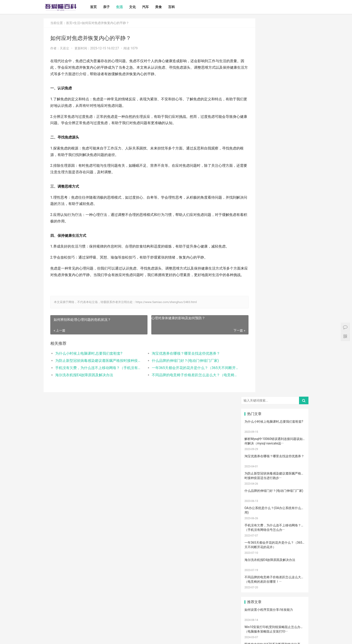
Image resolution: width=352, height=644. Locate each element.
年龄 (295, 520)
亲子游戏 (254, 418)
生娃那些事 (254, 486)
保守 (295, 506)
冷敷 (275, 540)
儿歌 (295, 472)
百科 (176, 7)
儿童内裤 (254, 574)
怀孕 (275, 466)
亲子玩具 (275, 472)
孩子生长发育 (296, 438)
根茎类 (254, 560)
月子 (254, 425)
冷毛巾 (295, 533)
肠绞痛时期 (254, 547)
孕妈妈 (295, 425)
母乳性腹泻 (254, 411)
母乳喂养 (254, 452)
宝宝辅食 (254, 479)
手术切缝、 (295, 594)
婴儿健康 (275, 601)
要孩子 (295, 567)
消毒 (254, 513)
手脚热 (295, 432)
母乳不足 (275, 452)
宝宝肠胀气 (275, 499)
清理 (275, 513)
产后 (295, 418)
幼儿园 (275, 520)
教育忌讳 (254, 493)
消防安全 (295, 581)
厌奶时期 (275, 547)
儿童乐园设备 (255, 567)
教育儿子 (275, 486)
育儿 (254, 459)
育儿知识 (295, 445)
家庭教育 (275, 506)
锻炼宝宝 (254, 581)
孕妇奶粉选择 (255, 608)
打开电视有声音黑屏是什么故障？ (268, 301)
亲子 (111, 7)
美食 (163, 7)
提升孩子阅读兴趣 (256, 499)
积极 (295, 459)
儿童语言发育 (296, 526)
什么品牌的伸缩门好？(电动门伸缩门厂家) (176, 367)
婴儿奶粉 (275, 391)
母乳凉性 (295, 452)
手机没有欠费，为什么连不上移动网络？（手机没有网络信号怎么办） (94, 374)
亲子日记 (295, 391)
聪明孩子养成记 (256, 526)
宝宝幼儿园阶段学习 (276, 587)
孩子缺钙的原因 (297, 499)
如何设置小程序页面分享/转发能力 (269, 231)
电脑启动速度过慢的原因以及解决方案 (271, 335)
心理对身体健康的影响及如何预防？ (169, 324)
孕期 (275, 574)
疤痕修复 (295, 587)
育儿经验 (254, 472)
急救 (295, 574)
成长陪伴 (275, 581)
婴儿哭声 (254, 432)
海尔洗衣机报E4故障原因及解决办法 (84, 381)
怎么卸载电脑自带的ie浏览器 (265, 283)
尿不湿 (254, 404)
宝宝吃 (295, 554)
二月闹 (295, 384)
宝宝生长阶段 (255, 601)
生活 (124, 7)
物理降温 (254, 533)
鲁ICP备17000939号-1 (124, 637)
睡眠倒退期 (295, 540)
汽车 (150, 7)
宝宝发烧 (275, 432)
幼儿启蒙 (275, 438)
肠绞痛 (254, 445)
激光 (275, 594)
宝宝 (275, 384)
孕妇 (275, 425)
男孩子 (295, 486)
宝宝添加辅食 (276, 560)
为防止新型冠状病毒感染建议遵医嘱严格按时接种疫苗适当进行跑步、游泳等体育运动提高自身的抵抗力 (94, 367)
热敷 (254, 540)
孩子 (275, 459)
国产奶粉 (254, 391)
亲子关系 (275, 404)
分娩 (295, 493)
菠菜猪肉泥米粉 (276, 479)
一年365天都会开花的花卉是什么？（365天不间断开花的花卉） (181, 374)
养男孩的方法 (276, 526)
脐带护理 (254, 520)
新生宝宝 (295, 398)
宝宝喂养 (254, 384)
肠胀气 (275, 445)
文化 (137, 7)
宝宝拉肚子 (254, 554)
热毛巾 (275, 533)
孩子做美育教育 (256, 587)
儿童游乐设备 (276, 567)
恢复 (295, 513)
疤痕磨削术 (254, 594)
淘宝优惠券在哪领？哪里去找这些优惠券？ (176, 360)
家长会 (275, 554)
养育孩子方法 (296, 479)
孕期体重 (295, 547)
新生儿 (275, 493)
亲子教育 (275, 398)
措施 (254, 466)
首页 (98, 7)
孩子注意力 (254, 398)
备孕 (295, 466)
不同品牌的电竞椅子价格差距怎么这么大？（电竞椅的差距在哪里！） (181, 381)
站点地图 (143, 637)
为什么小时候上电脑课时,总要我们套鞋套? (89, 360)
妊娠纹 (275, 418)
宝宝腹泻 (254, 506)
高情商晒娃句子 (297, 404)
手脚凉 (254, 438)
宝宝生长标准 (296, 411)
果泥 (295, 560)
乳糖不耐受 (275, 411)
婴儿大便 (295, 601)
